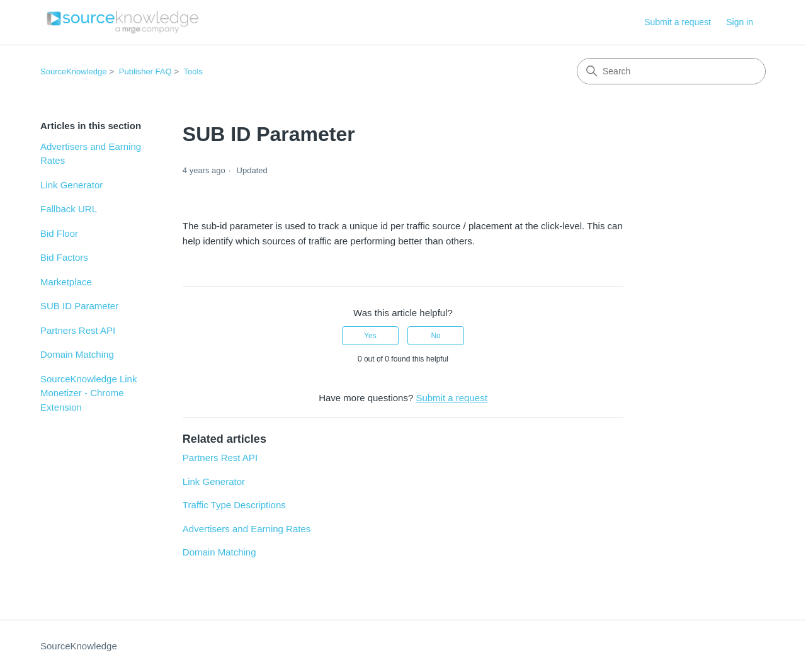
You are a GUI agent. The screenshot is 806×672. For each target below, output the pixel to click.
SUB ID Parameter (79, 306)
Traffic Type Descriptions (234, 505)
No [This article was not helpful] (435, 336)
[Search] (671, 71)
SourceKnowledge (74, 71)
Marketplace (66, 282)
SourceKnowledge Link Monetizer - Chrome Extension (88, 393)
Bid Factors (64, 257)
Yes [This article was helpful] (370, 336)
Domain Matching (77, 354)
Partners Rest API (78, 330)
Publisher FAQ (145, 71)
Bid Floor (59, 233)
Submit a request (678, 22)
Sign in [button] (740, 22)
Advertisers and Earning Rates (91, 154)
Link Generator (71, 185)
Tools (193, 71)
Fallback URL (69, 209)
